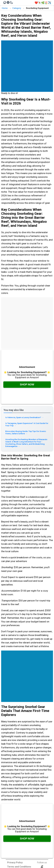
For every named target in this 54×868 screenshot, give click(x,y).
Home (5, 8)
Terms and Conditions (19, 867)
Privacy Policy (15, 863)
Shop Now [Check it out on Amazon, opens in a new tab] (27, 385)
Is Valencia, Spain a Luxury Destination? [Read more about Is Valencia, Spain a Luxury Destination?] (24, 417)
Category (17, 8)
